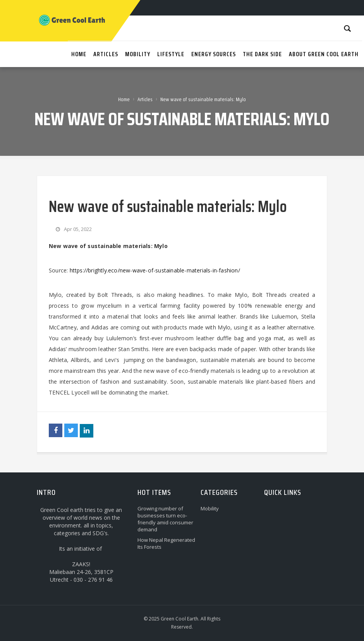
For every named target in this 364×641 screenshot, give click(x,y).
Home (124, 99)
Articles (145, 99)
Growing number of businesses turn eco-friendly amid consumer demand (165, 519)
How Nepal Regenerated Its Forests (166, 543)
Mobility (210, 508)
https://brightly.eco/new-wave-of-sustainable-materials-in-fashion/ (155, 270)
